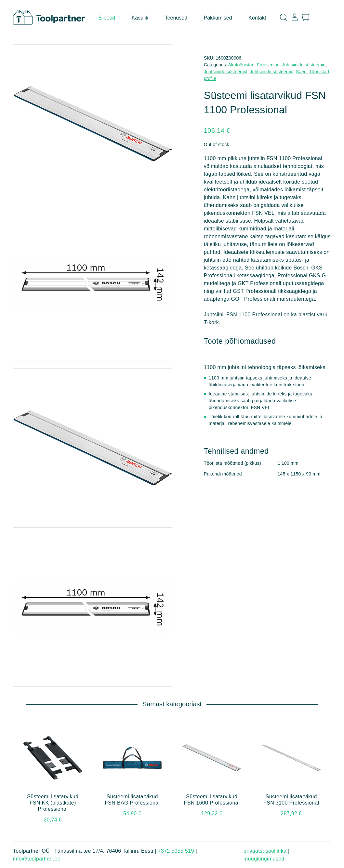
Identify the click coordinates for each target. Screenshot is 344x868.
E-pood (107, 18)
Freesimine (268, 65)
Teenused (176, 18)
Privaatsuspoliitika (265, 851)
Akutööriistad (241, 65)
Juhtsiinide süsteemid (304, 65)
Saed (301, 72)
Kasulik (140, 18)
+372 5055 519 (176, 851)
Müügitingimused (264, 859)
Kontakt (257, 18)
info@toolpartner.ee (37, 859)
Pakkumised (218, 18)
